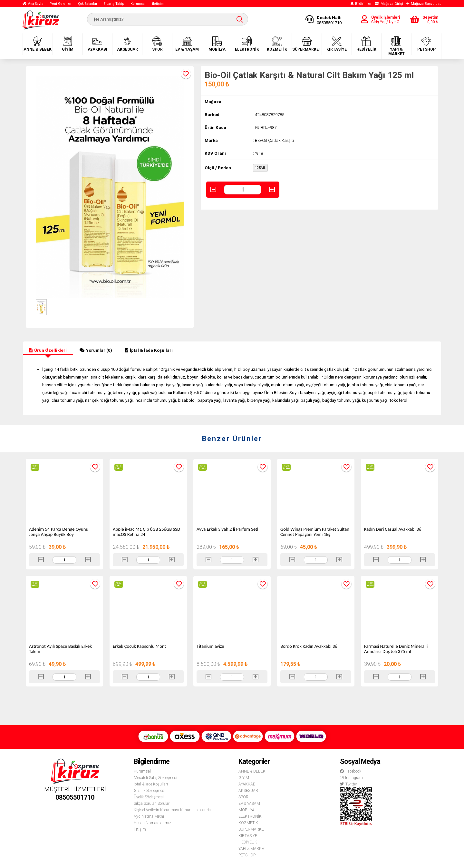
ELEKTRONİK (247, 44)
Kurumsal (138, 4)
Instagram (351, 778)
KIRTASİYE (337, 44)
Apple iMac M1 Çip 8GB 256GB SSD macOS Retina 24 (146, 532)
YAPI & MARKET (396, 46)
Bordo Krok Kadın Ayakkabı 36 (309, 646)
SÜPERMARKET (307, 44)
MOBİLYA (217, 44)
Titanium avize (210, 646)
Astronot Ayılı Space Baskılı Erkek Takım (60, 649)
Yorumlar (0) (96, 350)
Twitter (348, 784)
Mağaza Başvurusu (424, 4)
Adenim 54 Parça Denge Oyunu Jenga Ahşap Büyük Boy (59, 532)
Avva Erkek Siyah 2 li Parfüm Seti (227, 529)
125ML (260, 168)
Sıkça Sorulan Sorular (152, 804)
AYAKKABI (97, 44)
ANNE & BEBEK (38, 44)
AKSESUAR (127, 44)
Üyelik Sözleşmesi (149, 797)
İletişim (158, 4)
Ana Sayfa (33, 4)
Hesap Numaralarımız (152, 823)
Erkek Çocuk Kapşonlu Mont (139, 646)
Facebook (351, 771)
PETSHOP (426, 44)
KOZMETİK (277, 44)
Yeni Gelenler (61, 4)
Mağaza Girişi (389, 4)
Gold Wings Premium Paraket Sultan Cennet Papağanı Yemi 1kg (315, 532)
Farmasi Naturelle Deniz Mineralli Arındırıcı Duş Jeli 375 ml (396, 649)
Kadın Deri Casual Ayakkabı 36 (393, 529)
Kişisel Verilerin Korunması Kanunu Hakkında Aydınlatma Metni (172, 813)
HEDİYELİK (366, 44)
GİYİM (68, 44)
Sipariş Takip (114, 4)
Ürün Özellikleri (48, 350)
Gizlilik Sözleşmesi (150, 791)
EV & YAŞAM (187, 44)
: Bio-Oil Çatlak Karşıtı (273, 140)
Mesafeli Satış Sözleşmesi (155, 778)
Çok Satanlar (88, 4)
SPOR (157, 44)
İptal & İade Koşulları (149, 350)
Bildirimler (361, 4)
